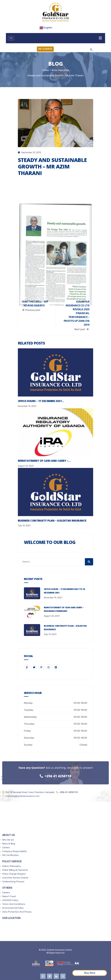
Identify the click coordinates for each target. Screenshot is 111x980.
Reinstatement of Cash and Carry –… (44, 461)
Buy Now (90, 973)
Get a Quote (45, 49)
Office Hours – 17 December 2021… (41, 401)
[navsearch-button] (91, 50)
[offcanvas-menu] (100, 38)
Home (46, 70)
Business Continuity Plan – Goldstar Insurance (52, 521)
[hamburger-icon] (11, 38)
